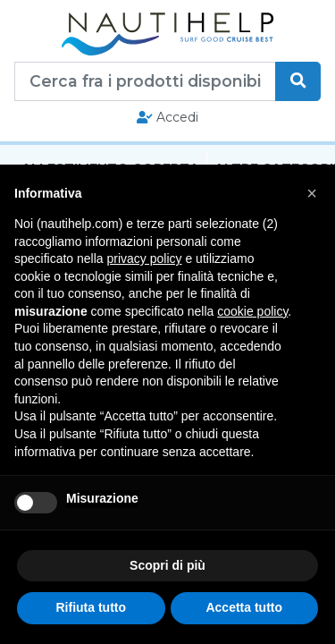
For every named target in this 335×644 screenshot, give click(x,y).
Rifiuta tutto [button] (91, 607)
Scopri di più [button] (167, 565)
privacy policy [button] (145, 258)
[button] (312, 193)
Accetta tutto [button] (244, 607)
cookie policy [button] (252, 311)
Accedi (167, 117)
